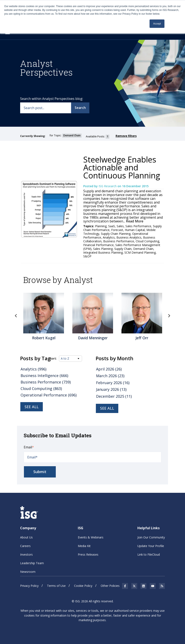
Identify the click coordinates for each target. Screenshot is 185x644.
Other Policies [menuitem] (110, 586)
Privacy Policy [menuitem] (29, 586)
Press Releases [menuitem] (88, 554)
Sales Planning (103, 249)
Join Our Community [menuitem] (151, 537)
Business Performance (119, 241)
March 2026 (110, 376)
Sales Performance (138, 226)
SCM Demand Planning (140, 252)
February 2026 (113, 383)
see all (107, 408)
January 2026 (111, 389)
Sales (120, 226)
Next (169, 316)
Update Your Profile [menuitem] (151, 546)
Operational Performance (49, 395)
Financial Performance (98, 245)
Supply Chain (123, 249)
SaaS (112, 226)
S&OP (87, 256)
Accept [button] (157, 24)
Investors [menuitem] (26, 554)
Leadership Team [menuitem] (32, 563)
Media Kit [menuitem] (84, 546)
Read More (134, 221)
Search (80, 108)
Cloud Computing (147, 241)
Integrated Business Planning (103, 252)
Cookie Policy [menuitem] (83, 586)
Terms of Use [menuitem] (56, 586)
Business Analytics (129, 237)
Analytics (109, 237)
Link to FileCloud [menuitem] (149, 554)
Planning (101, 226)
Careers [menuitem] (25, 546)
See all (32, 407)
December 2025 (114, 396)
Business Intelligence (44, 376)
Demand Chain (143, 249)
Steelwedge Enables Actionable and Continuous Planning (122, 167)
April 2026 (109, 369)
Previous (16, 316)
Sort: (53, 359)
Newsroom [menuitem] (28, 572)
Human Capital (135, 230)
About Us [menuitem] (26, 537)
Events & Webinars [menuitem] (91, 537)
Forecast (117, 230)
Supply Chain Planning (116, 234)
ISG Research (108, 186)
